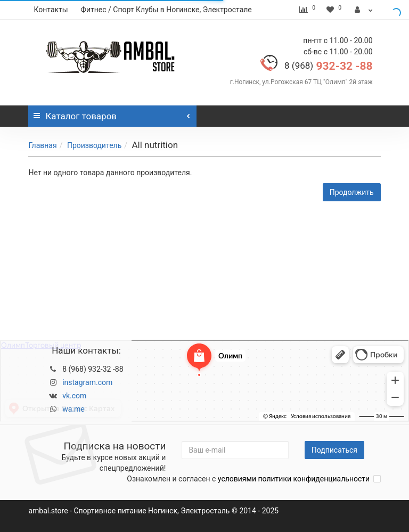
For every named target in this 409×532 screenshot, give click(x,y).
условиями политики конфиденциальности (294, 479)
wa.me (73, 409)
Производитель (94, 145)
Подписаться (334, 450)
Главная (42, 145)
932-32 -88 (329, 66)
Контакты (51, 10)
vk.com (74, 396)
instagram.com (87, 382)
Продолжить (352, 192)
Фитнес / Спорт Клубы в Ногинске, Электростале (166, 10)
